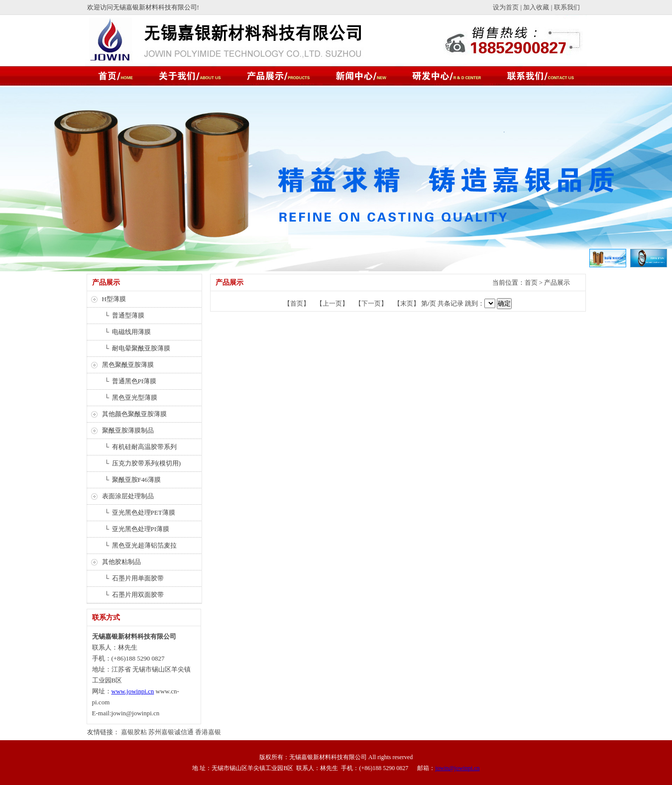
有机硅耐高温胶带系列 (144, 447)
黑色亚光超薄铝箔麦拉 (144, 545)
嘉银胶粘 (134, 732)
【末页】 (407, 303)
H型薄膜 (114, 299)
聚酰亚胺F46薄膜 (136, 480)
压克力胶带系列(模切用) (147, 463)
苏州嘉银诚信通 (171, 732)
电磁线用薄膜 (131, 332)
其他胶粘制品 (121, 562)
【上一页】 (332, 303)
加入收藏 (536, 7)
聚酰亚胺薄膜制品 (128, 430)
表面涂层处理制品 (128, 496)
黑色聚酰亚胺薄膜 (128, 365)
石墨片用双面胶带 (138, 595)
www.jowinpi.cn (133, 691)
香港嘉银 (208, 732)
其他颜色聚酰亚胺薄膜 (134, 414)
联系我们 (567, 7)
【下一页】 (371, 303)
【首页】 (297, 303)
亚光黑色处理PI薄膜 (141, 529)
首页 (531, 282)
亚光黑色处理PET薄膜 (144, 512)
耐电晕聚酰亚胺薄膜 (141, 348)
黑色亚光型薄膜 (135, 397)
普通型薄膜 (128, 315)
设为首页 (506, 7)
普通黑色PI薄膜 (134, 381)
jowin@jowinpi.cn (457, 768)
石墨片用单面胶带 (138, 578)
